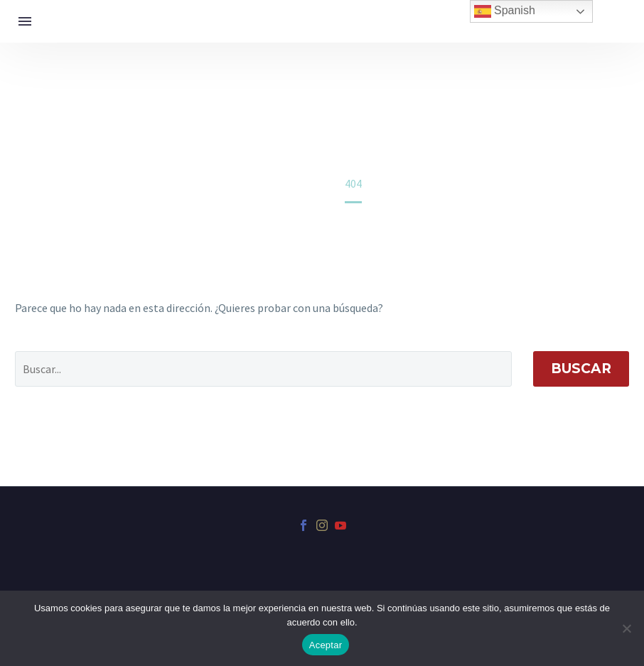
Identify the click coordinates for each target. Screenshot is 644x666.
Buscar (581, 369)
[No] (626, 628)
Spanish (505, 11)
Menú (25, 21)
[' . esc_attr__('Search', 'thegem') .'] (263, 369)
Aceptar (326, 645)
